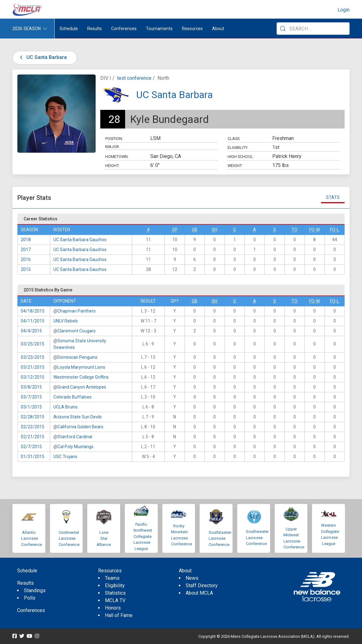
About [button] (218, 29)
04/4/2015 (31, 331)
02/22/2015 (33, 427)
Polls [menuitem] (30, 598)
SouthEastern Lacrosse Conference (221, 538)
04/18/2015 (33, 311)
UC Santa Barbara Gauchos (80, 240)
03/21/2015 (33, 367)
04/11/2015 (33, 321)
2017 (26, 250)
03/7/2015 (31, 397)
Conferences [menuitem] (31, 610)
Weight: (235, 166)
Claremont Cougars (77, 331)
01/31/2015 (33, 457)
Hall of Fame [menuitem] (119, 615)
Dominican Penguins (77, 357)
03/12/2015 (33, 377)
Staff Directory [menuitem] (202, 585)
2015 (26, 269)
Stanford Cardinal (75, 437)
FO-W (314, 230)
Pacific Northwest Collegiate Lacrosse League (143, 536)
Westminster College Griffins (81, 377)
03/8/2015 (31, 387)
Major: (113, 147)
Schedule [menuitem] (69, 29)
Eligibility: (238, 148)
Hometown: (117, 157)
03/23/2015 (33, 357)
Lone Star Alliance (104, 538)
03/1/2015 (31, 407)
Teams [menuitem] (112, 578)
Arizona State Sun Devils (78, 417)
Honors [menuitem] (113, 608)
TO (294, 230)
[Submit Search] (283, 29)
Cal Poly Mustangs (75, 447)
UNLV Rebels (66, 321)
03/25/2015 (33, 344)
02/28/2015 (33, 417)
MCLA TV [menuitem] (115, 600)
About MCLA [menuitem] (199, 593)
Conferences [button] (124, 29)
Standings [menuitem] (35, 590)
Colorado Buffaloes (72, 397)
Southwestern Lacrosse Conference (258, 538)
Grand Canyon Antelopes (82, 387)
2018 (26, 240)
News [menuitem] (192, 578)
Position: (114, 139)
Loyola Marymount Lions (81, 367)
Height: (113, 166)
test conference (134, 78)
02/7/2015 (31, 447)
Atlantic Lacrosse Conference (32, 538)
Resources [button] (192, 29)
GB (195, 230)
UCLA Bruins (66, 407)
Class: (234, 139)
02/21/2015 (33, 437)
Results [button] (95, 29)
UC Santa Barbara (42, 57)
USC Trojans (65, 457)
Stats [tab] (333, 197)
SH (215, 230)
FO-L (335, 230)
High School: (241, 157)
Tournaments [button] (159, 29)
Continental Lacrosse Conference (69, 538)
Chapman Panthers (77, 311)
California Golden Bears (80, 427)
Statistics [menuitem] (115, 593)
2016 (26, 259)
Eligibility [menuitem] (115, 585)
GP (175, 230)
